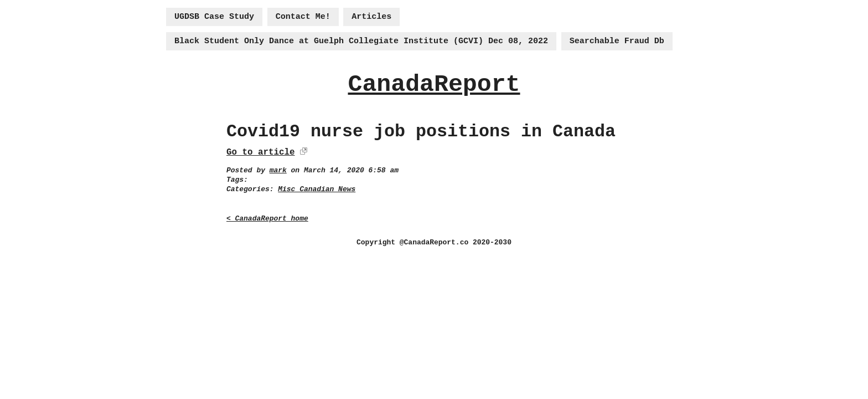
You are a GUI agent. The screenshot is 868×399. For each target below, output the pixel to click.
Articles (371, 17)
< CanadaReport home (267, 219)
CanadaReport (434, 85)
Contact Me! (303, 17)
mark (278, 170)
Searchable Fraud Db (617, 41)
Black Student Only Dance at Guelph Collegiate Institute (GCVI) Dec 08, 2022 (361, 41)
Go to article (260, 152)
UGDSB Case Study (214, 17)
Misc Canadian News (317, 189)
